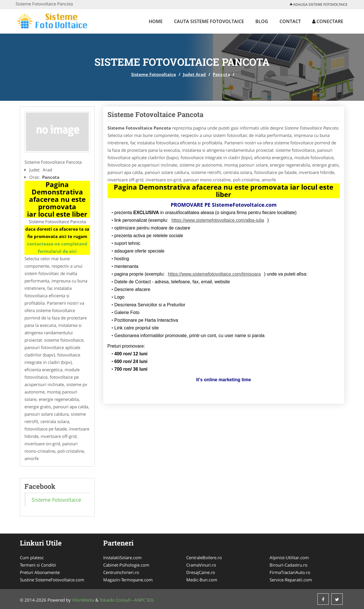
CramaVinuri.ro (201, 565)
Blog (262, 21)
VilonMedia (83, 600)
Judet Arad (194, 74)
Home (156, 21)
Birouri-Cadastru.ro (288, 565)
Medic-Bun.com (202, 580)
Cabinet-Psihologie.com (126, 565)
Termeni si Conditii (38, 565)
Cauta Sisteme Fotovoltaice (209, 21)
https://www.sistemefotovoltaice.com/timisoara (214, 274)
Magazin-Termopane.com (128, 580)
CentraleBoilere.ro (204, 557)
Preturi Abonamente (40, 572)
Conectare (328, 21)
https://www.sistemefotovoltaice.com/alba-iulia (218, 220)
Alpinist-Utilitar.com (289, 557)
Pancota (221, 74)
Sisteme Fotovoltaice (154, 74)
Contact (290, 21)
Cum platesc (32, 557)
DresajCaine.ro (201, 572)
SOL (150, 600)
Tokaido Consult (115, 600)
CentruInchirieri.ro (121, 572)
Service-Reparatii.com (291, 580)
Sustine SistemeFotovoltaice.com (52, 580)
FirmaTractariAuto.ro (290, 572)
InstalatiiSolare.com (122, 557)
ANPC (140, 600)
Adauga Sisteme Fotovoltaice (319, 4)
